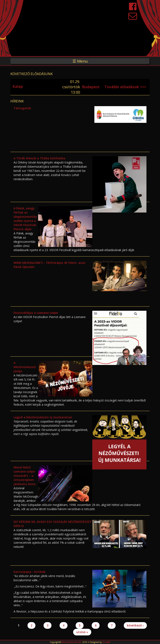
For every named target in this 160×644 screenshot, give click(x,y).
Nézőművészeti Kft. (72, 642)
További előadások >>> (125, 87)
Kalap (18, 86)
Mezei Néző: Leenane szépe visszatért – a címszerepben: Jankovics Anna (24, 476)
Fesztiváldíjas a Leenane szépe (36, 313)
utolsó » (82, 632)
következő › (135, 625)
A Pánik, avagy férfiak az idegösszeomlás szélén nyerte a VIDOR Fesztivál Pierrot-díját (25, 219)
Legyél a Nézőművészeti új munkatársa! (43, 417)
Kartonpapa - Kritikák (30, 572)
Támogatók (22, 108)
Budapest (91, 87)
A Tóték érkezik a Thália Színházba (39, 158)
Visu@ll (106, 642)
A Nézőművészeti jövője (25, 367)
